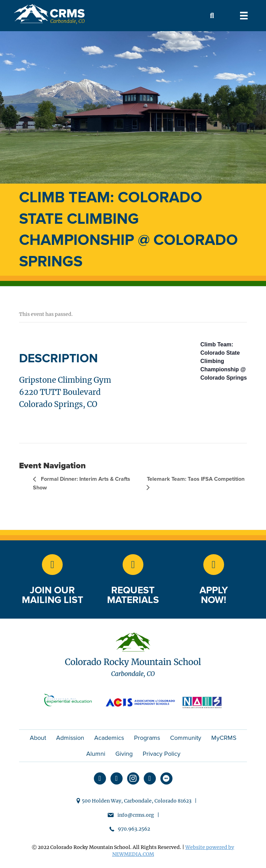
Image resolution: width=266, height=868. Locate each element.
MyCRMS (224, 738)
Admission (70, 738)
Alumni (96, 754)
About (38, 738)
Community (186, 738)
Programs (147, 738)
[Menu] (244, 16)
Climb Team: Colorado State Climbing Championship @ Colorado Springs (224, 361)
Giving (124, 754)
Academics (109, 738)
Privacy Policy (162, 754)
